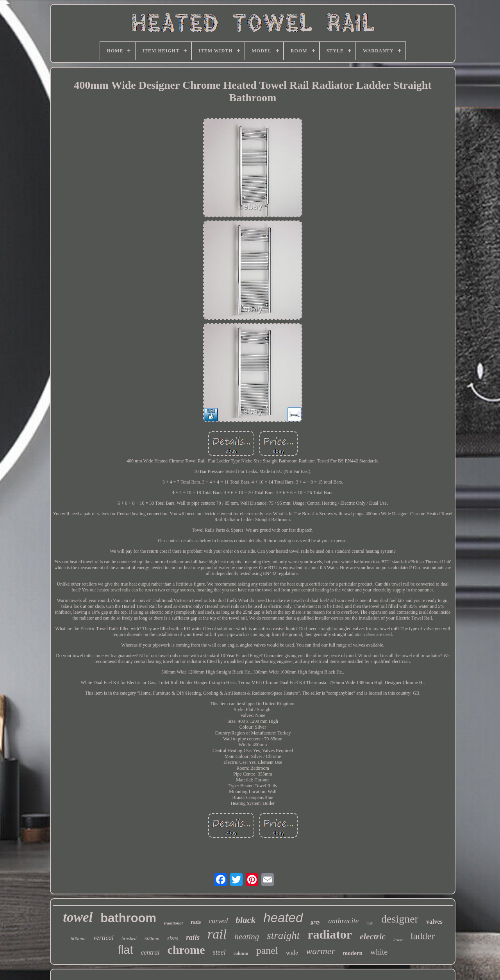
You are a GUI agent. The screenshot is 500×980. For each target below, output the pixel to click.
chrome (186, 950)
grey (315, 922)
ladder (423, 936)
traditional (173, 923)
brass (398, 939)
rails (193, 937)
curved (218, 921)
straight (283, 935)
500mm (152, 938)
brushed (129, 939)
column (241, 953)
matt (370, 923)
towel (78, 917)
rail (217, 934)
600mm (78, 938)
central (150, 952)
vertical (104, 938)
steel (219, 952)
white (379, 952)
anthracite (343, 921)
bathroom (128, 918)
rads (196, 922)
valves (434, 922)
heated (283, 918)
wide (292, 953)
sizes (173, 938)
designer (400, 919)
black (246, 920)
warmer (321, 951)
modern (353, 953)
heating (247, 937)
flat (126, 950)
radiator (330, 934)
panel (267, 950)
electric (373, 936)
